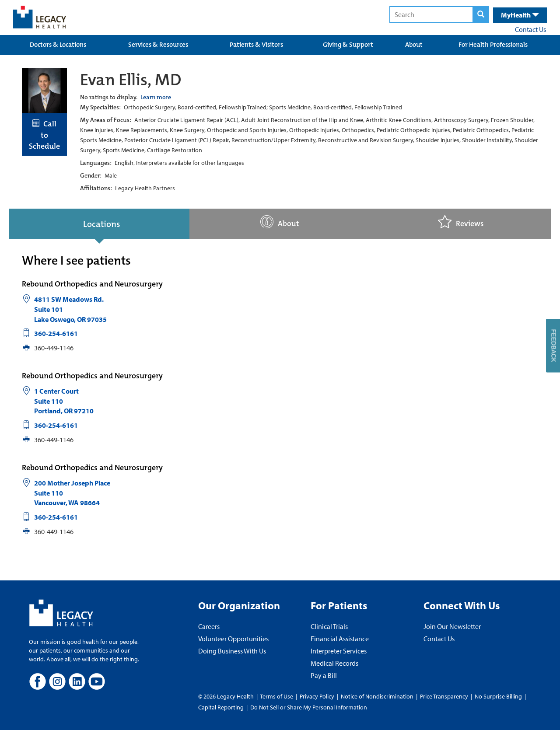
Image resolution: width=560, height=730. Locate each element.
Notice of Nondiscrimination (377, 696)
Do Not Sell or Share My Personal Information (309, 707)
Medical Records (334, 663)
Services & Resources (158, 45)
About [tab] (280, 222)
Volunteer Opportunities (233, 639)
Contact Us (530, 29)
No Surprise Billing (498, 696)
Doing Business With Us (232, 651)
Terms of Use (277, 696)
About (414, 45)
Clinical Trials (329, 626)
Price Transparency (444, 696)
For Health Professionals (493, 45)
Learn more (156, 97)
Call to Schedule (44, 135)
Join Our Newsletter (452, 626)
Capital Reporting (221, 707)
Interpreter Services (339, 651)
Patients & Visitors (256, 45)
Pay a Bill (324, 675)
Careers (209, 626)
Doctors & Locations (58, 45)
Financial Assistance (340, 639)
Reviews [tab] (461, 222)
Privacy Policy (317, 696)
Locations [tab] (101, 224)
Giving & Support (348, 45)
